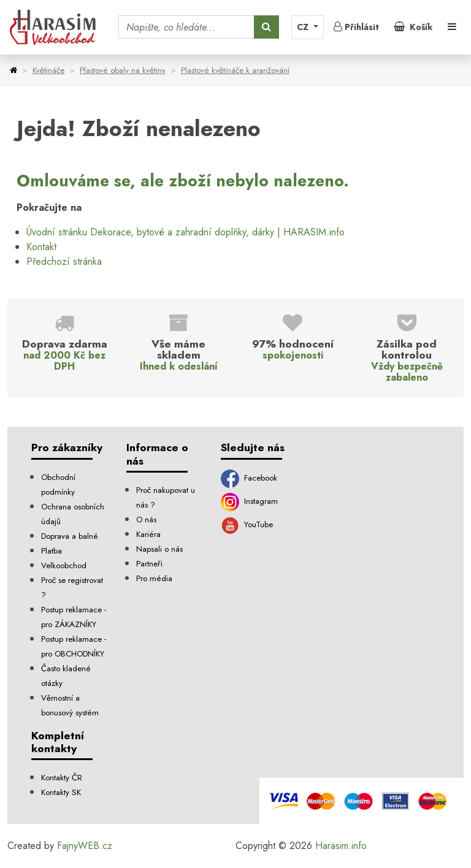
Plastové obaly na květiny (123, 70)
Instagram (249, 501)
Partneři (149, 564)
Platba (52, 551)
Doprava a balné (70, 536)
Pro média (154, 578)
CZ (304, 27)
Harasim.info (341, 846)
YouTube (247, 524)
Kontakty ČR (62, 778)
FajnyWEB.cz (85, 846)
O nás (146, 520)
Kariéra (148, 534)
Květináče (48, 70)
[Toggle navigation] (452, 27)
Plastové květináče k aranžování (235, 70)
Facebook (249, 478)
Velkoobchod (64, 565)
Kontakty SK (61, 792)
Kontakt (41, 247)
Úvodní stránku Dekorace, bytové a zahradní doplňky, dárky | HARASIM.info (186, 232)
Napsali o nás (159, 549)
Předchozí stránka (64, 261)
